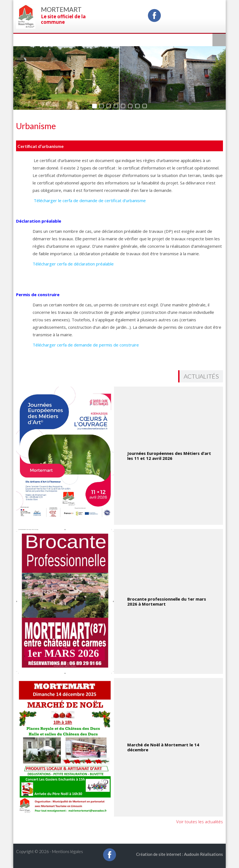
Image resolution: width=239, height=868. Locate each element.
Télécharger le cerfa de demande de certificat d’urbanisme (89, 200)
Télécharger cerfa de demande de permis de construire (86, 345)
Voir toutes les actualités (200, 822)
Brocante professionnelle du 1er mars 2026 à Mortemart (167, 601)
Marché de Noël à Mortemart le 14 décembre (163, 747)
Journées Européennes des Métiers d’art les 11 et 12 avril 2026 (169, 456)
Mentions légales (67, 851)
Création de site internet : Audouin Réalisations (180, 854)
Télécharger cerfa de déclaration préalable (73, 264)
